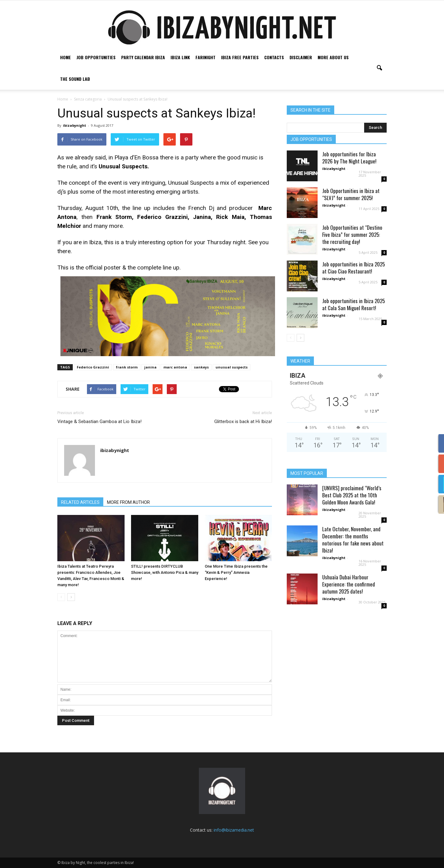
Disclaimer (301, 57)
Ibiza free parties (240, 57)
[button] (379, 68)
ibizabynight (74, 125)
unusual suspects (232, 367)
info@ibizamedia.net (234, 830)
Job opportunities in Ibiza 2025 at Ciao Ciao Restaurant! (354, 268)
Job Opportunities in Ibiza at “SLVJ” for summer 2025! (351, 194)
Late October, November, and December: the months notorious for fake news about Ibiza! (353, 540)
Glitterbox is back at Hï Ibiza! (243, 422)
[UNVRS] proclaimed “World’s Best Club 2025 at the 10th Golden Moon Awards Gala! (352, 495)
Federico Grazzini (93, 367)
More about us (333, 57)
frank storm (127, 367)
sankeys (201, 367)
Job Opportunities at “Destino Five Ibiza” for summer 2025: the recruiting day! (352, 234)
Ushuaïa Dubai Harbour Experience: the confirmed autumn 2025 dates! (349, 584)
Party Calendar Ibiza (143, 57)
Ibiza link (180, 57)
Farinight (206, 57)
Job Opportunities (96, 57)
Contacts (274, 57)
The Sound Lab (75, 79)
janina (150, 367)
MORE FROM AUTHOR (128, 502)
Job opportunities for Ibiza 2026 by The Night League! (349, 158)
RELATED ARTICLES (80, 502)
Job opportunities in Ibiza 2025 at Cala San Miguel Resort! (354, 304)
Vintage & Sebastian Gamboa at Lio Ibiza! (99, 422)
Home (66, 57)
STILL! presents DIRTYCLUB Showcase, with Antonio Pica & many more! (165, 572)
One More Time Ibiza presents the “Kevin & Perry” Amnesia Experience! (236, 572)
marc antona (175, 367)
